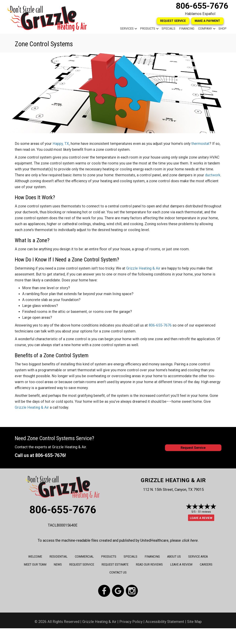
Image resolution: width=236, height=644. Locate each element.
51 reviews (204, 512)
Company (205, 29)
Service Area (198, 557)
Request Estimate (115, 565)
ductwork (213, 175)
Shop (222, 29)
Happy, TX (61, 144)
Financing (187, 29)
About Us (174, 557)
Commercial (84, 557)
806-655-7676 (202, 6)
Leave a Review (201, 518)
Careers (206, 565)
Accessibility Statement (165, 622)
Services (127, 29)
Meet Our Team (35, 565)
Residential (58, 557)
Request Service (82, 565)
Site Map (194, 622)
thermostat (200, 144)
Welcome (35, 557)
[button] (136, 29)
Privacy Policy (131, 622)
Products (148, 29)
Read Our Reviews (149, 565)
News (58, 565)
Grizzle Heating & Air (143, 268)
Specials (168, 29)
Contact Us (118, 572)
